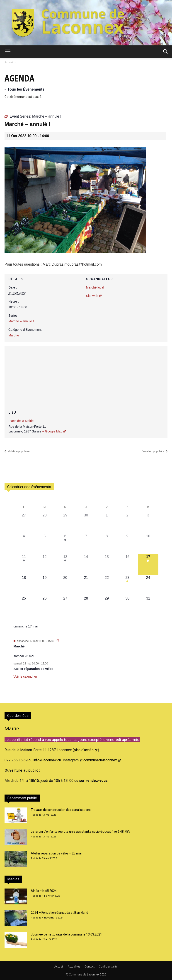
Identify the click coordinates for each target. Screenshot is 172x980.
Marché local (95, 287)
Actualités (74, 966)
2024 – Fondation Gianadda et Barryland (59, 913)
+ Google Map (54, 431)
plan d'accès (86, 750)
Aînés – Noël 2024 (44, 891)
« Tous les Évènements (24, 89)
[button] (8, 52)
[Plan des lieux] (86, 373)
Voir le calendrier (25, 676)
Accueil (9, 62)
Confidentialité (108, 966)
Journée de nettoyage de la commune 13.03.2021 (66, 934)
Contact (90, 966)
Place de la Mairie (21, 421)
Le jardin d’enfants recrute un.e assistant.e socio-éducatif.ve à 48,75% (81, 832)
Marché (14, 335)
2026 (103, 974)
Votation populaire (18, 451)
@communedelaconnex (101, 760)
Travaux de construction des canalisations (61, 810)
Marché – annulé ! (21, 321)
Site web (94, 296)
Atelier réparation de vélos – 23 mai (56, 853)
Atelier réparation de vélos (34, 669)
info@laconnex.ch (47, 760)
